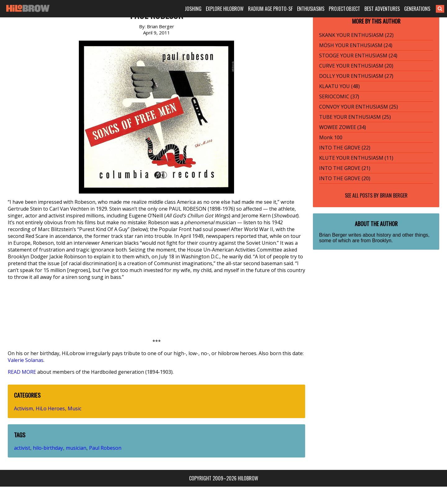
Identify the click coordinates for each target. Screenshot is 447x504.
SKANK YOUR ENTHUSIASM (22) (356, 35)
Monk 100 (331, 137)
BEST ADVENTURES (382, 9)
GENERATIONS (417, 9)
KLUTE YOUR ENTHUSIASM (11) (356, 158)
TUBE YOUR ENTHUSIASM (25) (355, 117)
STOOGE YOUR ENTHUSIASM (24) (358, 56)
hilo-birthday (48, 448)
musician (76, 448)
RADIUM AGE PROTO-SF (270, 9)
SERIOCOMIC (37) (339, 96)
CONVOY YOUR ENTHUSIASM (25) (359, 107)
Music (74, 408)
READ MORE (22, 372)
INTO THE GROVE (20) (345, 178)
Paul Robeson (105, 448)
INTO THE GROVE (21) (345, 168)
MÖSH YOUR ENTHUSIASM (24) (356, 45)
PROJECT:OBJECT (344, 9)
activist (22, 448)
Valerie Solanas (26, 360)
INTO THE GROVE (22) (345, 148)
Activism (23, 408)
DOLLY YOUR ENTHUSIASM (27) (356, 76)
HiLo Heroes (50, 408)
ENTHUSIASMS (311, 9)
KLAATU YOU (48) (339, 86)
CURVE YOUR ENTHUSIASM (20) (356, 66)
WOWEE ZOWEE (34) (343, 127)
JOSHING (193, 9)
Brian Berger (394, 195)
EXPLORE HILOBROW (225, 9)
